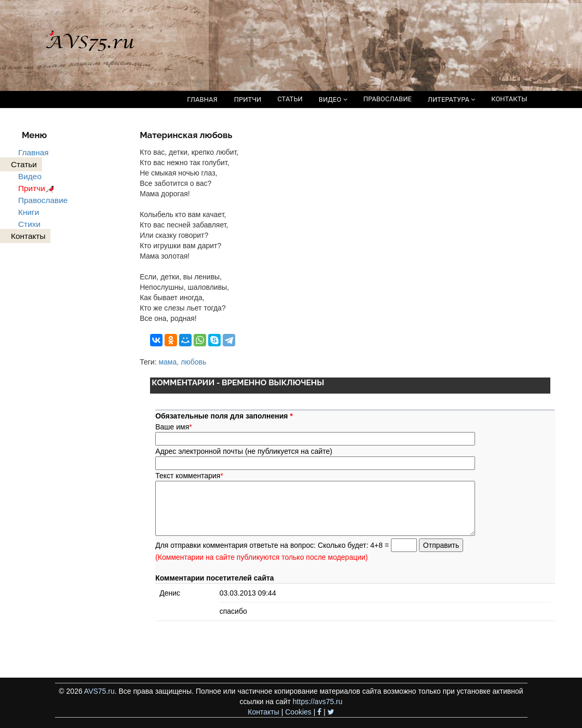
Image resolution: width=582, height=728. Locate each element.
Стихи (29, 224)
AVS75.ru (99, 691)
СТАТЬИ (290, 99)
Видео (30, 176)
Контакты (263, 712)
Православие (43, 200)
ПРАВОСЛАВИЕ (388, 99)
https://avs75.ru (318, 702)
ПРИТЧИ (248, 99)
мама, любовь (182, 362)
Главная (33, 152)
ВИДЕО (333, 99)
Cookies (298, 712)
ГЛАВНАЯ (202, 99)
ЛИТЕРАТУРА (451, 99)
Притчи (38, 188)
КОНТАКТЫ (509, 99)
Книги (29, 212)
